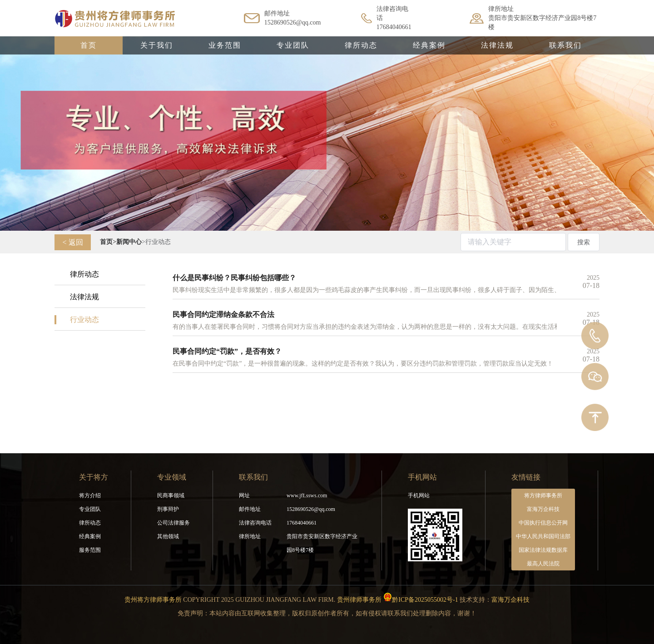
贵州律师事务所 (359, 600)
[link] (106, 242)
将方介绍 (90, 495)
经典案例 (429, 45)
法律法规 (497, 45)
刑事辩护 (168, 509)
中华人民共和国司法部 (543, 536)
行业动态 (84, 320)
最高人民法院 (543, 564)
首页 (89, 45)
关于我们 (157, 45)
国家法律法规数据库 (543, 550)
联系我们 (565, 45)
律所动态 (361, 45)
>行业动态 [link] (156, 242)
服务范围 (90, 550)
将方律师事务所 (543, 495)
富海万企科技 (543, 509)
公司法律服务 (173, 523)
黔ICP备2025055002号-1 (425, 600)
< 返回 (72, 242)
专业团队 (293, 45)
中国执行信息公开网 (543, 523)
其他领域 (168, 536)
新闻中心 (129, 242)
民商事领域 (171, 495)
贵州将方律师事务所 (153, 600)
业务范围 (225, 45)
